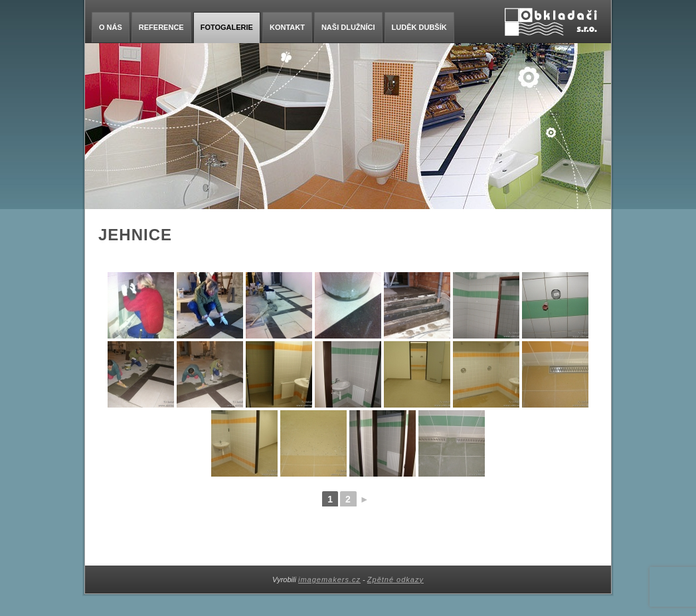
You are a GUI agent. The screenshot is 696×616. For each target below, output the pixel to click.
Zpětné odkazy (395, 579)
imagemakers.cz (329, 579)
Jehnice (135, 235)
